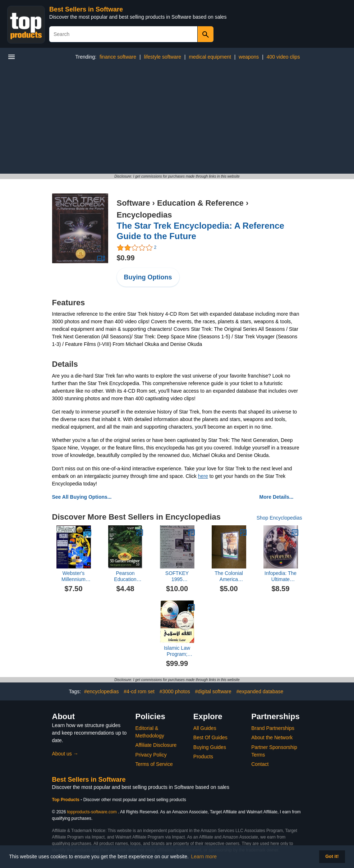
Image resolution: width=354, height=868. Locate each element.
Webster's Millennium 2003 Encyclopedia (73, 576)
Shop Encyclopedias (279, 518)
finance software (118, 57)
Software (134, 203)
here (203, 476)
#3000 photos (175, 691)
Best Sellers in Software (86, 9)
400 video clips (283, 57)
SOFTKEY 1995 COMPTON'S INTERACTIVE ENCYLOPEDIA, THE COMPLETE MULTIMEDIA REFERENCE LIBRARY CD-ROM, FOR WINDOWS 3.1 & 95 (177, 576)
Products (203, 757)
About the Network (272, 737)
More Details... (277, 497)
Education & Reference (200, 203)
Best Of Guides (210, 737)
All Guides (205, 728)
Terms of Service (154, 764)
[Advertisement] (177, 120)
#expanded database (260, 691)
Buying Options (148, 277)
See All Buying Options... (82, 497)
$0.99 (126, 258)
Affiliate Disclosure (156, 745)
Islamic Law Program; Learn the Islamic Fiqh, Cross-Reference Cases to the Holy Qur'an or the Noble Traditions (177, 651)
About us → (65, 754)
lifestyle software (162, 57)
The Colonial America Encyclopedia (229, 576)
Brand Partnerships (273, 728)
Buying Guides (210, 747)
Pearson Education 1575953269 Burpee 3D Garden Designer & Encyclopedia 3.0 (125, 576)
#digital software (213, 691)
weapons (249, 57)
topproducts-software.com (92, 812)
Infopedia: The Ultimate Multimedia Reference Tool (281, 576)
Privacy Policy (151, 755)
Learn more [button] (204, 856)
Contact (260, 764)
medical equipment (210, 57)
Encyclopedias (144, 215)
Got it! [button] (332, 856)
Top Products (66, 800)
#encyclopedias (102, 691)
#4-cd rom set (139, 691)
